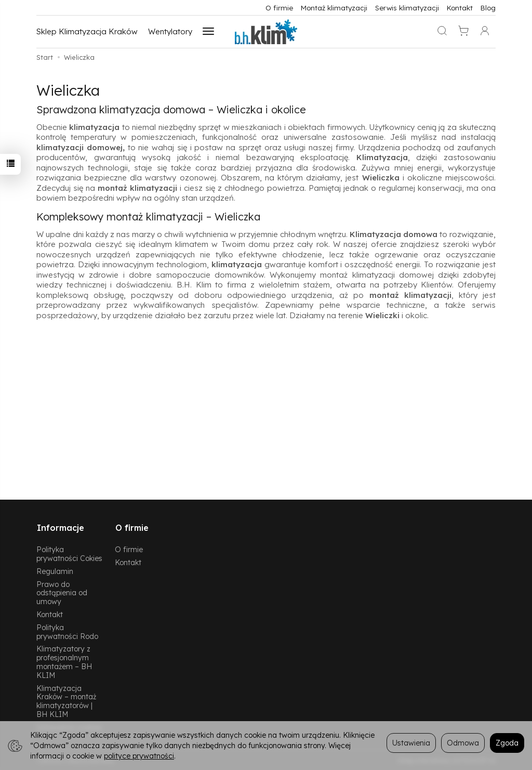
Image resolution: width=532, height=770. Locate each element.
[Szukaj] (442, 32)
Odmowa (463, 743)
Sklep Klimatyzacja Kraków (87, 31)
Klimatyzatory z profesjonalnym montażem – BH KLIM (64, 661)
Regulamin (55, 570)
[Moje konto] (485, 32)
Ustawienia (411, 743)
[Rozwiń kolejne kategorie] (208, 32)
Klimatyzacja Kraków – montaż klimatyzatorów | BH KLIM (66, 700)
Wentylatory (170, 31)
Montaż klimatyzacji (334, 8)
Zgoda (507, 743)
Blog (488, 8)
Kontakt (460, 8)
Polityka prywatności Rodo (67, 631)
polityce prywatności (139, 756)
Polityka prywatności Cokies (69, 553)
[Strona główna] (266, 32)
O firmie (279, 8)
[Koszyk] (463, 32)
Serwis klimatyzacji (407, 8)
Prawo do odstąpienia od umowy (62, 592)
